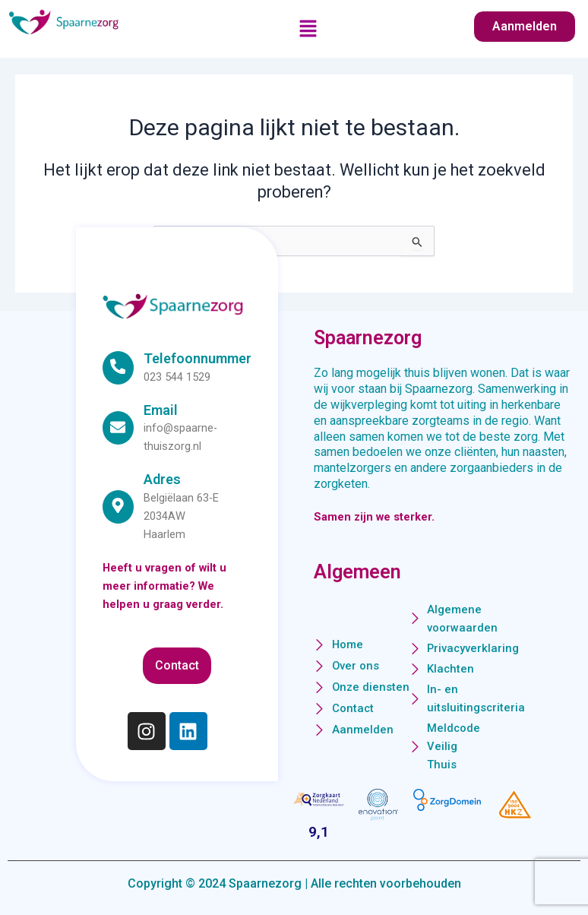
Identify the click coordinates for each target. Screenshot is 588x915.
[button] (308, 30)
